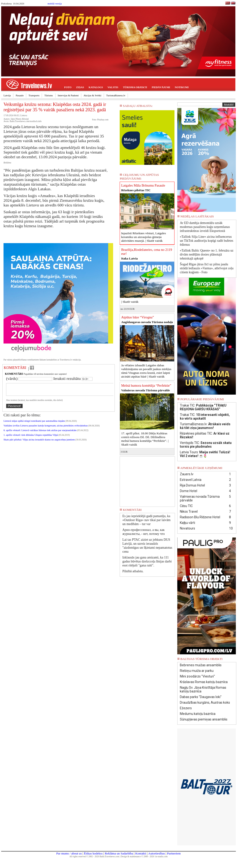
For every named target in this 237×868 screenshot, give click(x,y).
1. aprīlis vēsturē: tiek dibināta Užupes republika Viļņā (31, 438)
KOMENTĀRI (15, 368)
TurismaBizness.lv (116, 95)
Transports (34, 95)
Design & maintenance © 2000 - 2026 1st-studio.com (144, 857)
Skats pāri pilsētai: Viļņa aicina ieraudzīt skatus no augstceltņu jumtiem (39, 442)
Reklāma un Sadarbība (119, 853)
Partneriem (174, 853)
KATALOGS (96, 87)
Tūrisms (48, 95)
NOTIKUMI (182, 87)
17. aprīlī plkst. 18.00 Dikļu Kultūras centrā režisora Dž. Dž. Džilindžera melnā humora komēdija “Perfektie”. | (145, 439)
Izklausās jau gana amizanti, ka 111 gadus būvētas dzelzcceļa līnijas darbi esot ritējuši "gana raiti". (147, 561)
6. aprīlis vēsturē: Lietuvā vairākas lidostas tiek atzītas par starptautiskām (40, 433)
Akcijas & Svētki (93, 95)
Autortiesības (157, 853)
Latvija (7, 95)
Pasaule (20, 95)
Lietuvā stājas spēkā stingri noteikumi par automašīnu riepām (35, 424)
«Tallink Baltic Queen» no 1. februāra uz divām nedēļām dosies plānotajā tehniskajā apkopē (207, 254)
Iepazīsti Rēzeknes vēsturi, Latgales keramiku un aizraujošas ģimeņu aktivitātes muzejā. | (143, 237)
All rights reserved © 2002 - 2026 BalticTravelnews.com (94, 857)
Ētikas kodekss (93, 853)
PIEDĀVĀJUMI (161, 87)
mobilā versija (55, 4)
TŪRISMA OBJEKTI (135, 87)
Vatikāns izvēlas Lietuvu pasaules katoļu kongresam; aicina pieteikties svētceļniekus (46, 428)
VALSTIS (113, 87)
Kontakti (141, 853)
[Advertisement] (147, 480)
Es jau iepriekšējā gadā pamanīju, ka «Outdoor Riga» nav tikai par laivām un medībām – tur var (146, 520)
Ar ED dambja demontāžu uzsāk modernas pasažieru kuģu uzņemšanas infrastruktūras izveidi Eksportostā (205, 227)
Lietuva (24, 115)
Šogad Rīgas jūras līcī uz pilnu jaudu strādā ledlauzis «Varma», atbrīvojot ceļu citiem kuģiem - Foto (207, 268)
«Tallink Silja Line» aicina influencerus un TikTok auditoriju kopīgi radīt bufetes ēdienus (207, 241)
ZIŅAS (80, 87)
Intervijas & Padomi (68, 95)
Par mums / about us (69, 853)
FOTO (68, 87)
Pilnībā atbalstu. (133, 571)
